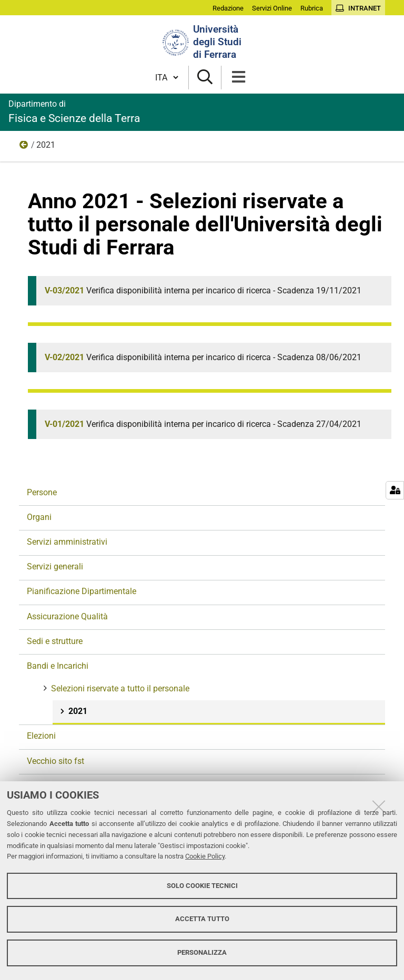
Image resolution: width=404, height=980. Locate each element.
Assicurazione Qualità (67, 616)
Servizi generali (55, 566)
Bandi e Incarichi (58, 666)
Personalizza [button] (202, 952)
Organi (39, 517)
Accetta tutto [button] (202, 919)
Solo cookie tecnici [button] (202, 886)
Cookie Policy (205, 856)
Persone (42, 492)
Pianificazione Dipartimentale (82, 591)
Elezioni (41, 736)
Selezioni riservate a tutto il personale (24, 147)
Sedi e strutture (55, 641)
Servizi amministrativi (67, 542)
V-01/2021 (64, 424)
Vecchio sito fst (55, 761)
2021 (77, 711)
